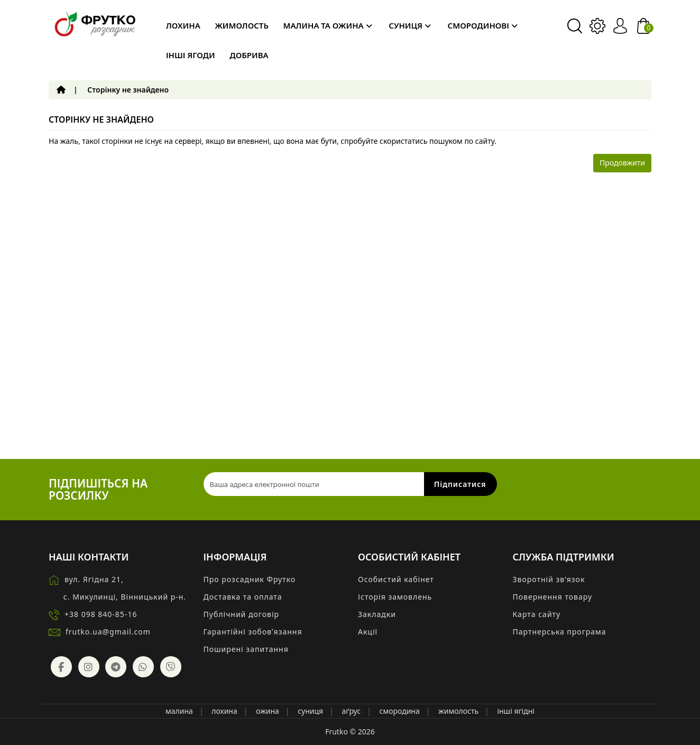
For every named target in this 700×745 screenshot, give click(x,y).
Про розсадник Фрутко (250, 579)
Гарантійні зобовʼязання (253, 632)
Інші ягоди (191, 55)
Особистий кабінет (396, 579)
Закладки (377, 614)
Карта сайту (537, 614)
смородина (399, 711)
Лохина (183, 25)
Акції (368, 632)
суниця (310, 711)
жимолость (458, 711)
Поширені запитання (246, 649)
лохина (224, 711)
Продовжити (622, 163)
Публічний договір (242, 614)
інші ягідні (516, 711)
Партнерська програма (560, 632)
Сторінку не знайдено (128, 90)
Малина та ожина (328, 25)
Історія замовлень (395, 597)
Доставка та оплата (243, 597)
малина (179, 711)
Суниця (410, 25)
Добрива (249, 55)
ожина (268, 711)
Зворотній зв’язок (549, 579)
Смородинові (483, 25)
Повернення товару (553, 597)
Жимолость (241, 25)
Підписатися (460, 484)
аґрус (352, 711)
